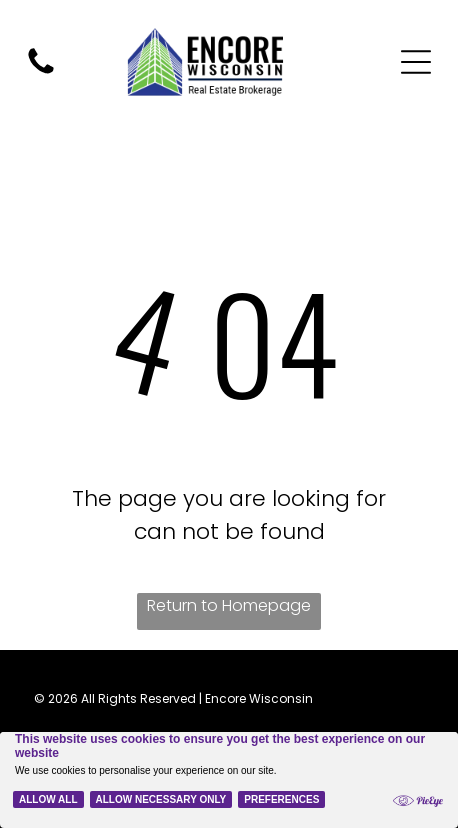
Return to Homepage (229, 605)
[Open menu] (416, 62)
